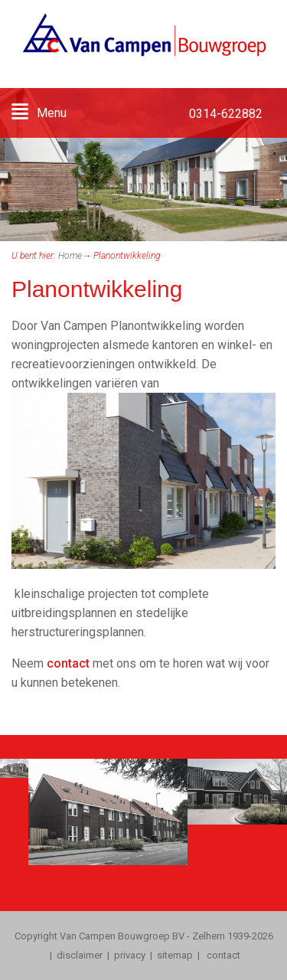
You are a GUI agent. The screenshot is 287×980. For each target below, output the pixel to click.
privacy (130, 955)
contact (68, 663)
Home (70, 256)
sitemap (175, 955)
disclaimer (80, 955)
